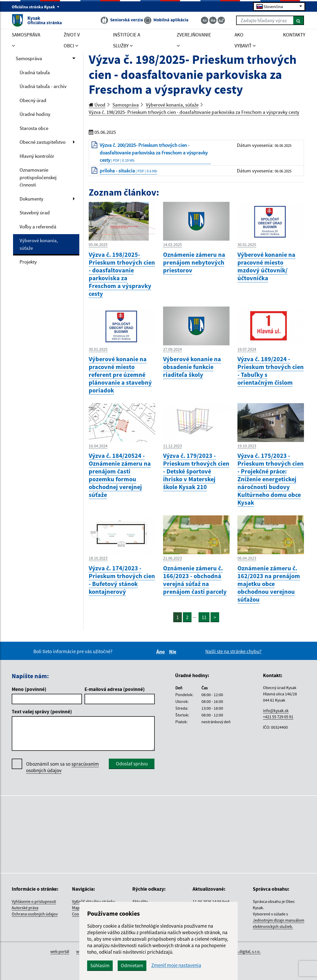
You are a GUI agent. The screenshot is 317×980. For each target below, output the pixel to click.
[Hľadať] (299, 20)
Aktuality (140, 901)
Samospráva (29, 58)
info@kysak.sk (276, 710)
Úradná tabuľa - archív (43, 86)
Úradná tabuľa (35, 72)
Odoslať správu (132, 764)
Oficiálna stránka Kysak (36, 7)
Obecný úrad (33, 100)
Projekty (28, 262)
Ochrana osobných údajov (35, 914)
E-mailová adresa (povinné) (115, 689)
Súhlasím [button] (100, 965)
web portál (60, 951)
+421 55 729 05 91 (278, 717)
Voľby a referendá (38, 227)
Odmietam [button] (132, 965)
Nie (174, 652)
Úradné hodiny (35, 114)
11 (204, 617)
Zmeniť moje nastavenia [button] (176, 965)
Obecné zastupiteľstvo (43, 142)
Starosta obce (34, 128)
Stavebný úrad (35, 213)
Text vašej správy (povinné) (42, 711)
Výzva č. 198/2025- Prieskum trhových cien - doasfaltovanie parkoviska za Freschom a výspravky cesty (194, 112)
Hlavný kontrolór (37, 156)
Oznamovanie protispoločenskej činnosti (38, 177)
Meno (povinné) (29, 689)
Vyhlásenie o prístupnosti (34, 901)
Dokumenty (31, 199)
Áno (161, 652)
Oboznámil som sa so (62, 767)
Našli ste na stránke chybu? (233, 651)
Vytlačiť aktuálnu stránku (94, 901)
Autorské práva (25, 908)
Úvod (97, 105)
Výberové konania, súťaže (39, 244)
